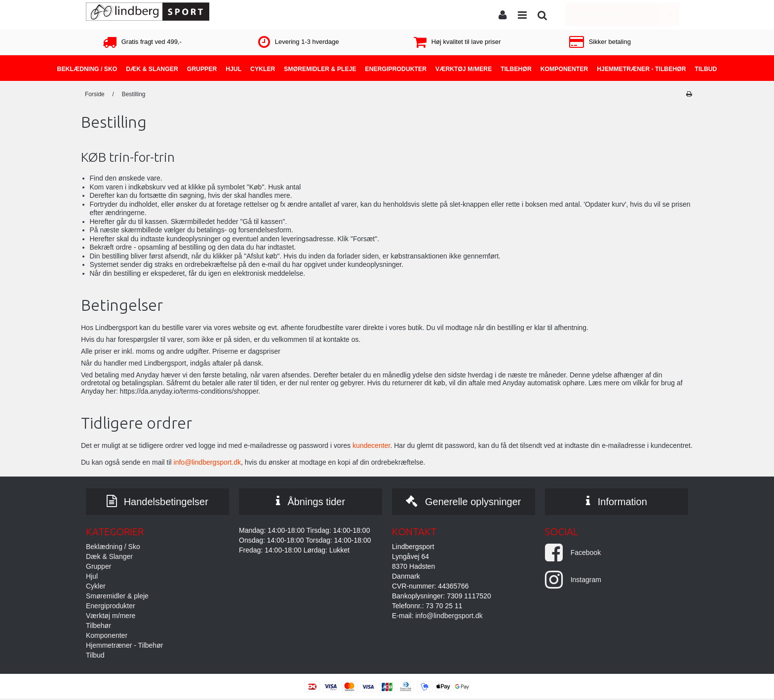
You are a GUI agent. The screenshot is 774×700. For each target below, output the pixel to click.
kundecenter (371, 445)
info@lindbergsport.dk (207, 462)
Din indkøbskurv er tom (626, 15)
